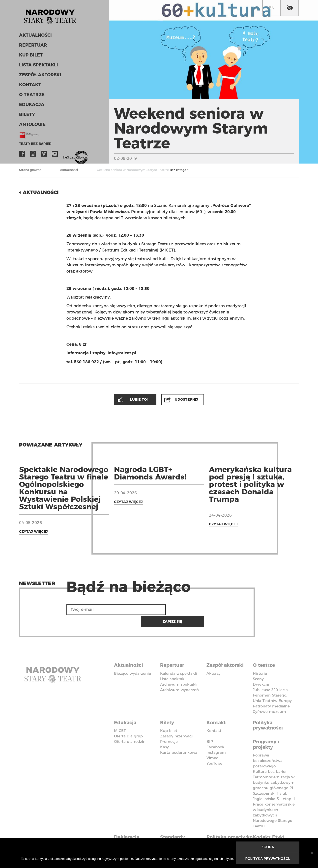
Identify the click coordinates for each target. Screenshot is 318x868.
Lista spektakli (38, 66)
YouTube (55, 155)
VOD (66, 155)
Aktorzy (214, 660)
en (272, 8)
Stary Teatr (52, 16)
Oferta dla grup (128, 722)
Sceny (258, 665)
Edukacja (31, 106)
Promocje (169, 727)
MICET (120, 716)
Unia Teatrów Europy (272, 687)
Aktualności (35, 37)
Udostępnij (186, 399)
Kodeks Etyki (270, 822)
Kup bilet (30, 56)
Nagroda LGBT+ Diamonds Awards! (150, 473)
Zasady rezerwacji (177, 722)
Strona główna (30, 170)
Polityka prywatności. (268, 859)
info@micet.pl (122, 353)
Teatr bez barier (34, 145)
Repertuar (32, 47)
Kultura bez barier (270, 757)
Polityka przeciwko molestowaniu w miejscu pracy (228, 830)
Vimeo (44, 155)
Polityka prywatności (269, 711)
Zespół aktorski (39, 76)
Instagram (33, 155)
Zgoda (268, 847)
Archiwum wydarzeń (179, 676)
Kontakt (30, 86)
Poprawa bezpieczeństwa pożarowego (268, 746)
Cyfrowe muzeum (269, 698)
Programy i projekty (267, 730)
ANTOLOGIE (32, 126)
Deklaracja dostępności (130, 824)
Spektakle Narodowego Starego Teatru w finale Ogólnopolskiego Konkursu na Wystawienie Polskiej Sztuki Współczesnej (64, 488)
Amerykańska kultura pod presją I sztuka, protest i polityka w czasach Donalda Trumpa (250, 484)
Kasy (164, 733)
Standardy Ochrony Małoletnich (175, 827)
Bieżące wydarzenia (132, 660)
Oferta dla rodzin (130, 727)
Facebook (22, 155)
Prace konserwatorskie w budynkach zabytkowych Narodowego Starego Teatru (274, 800)
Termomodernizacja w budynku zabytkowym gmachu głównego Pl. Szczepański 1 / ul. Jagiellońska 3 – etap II (274, 773)
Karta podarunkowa (179, 738)
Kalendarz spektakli (178, 660)
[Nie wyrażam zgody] (312, 853)
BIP (210, 727)
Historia (260, 660)
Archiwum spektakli (179, 671)
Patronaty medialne (271, 693)
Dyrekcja (261, 671)
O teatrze (31, 96)
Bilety (27, 116)
